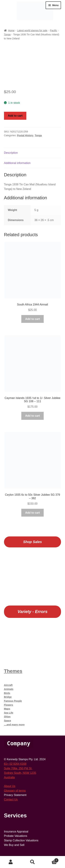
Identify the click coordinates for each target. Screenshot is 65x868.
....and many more (14, 725)
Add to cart (15, 116)
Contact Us (11, 800)
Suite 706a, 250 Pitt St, (18, 768)
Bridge (8, 697)
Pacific (53, 30)
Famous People (13, 701)
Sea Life (9, 713)
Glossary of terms (15, 791)
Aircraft (8, 685)
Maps (7, 709)
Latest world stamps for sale (32, 30)
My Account (11, 862)
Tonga (7, 34)
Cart (51, 860)
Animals (9, 689)
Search (32, 862)
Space (8, 721)
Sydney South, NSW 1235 (20, 773)
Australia (9, 777)
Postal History (25, 135)
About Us (10, 786)
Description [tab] (11, 153)
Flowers (9, 705)
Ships (7, 717)
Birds (7, 693)
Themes (13, 671)
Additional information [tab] (17, 163)
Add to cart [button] (32, 319)
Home (11, 30)
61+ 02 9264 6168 (15, 764)
